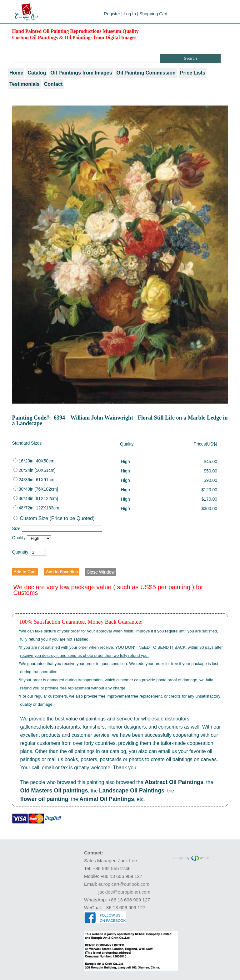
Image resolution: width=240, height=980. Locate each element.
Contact (53, 84)
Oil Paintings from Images (81, 73)
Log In (130, 14)
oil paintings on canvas (191, 759)
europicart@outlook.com (124, 884)
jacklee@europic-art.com (124, 892)
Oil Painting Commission (146, 73)
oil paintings (93, 719)
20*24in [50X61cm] (34, 470)
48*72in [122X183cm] (37, 508)
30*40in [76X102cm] (36, 489)
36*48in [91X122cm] (36, 498)
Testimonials (25, 84)
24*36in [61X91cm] (34, 480)
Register (112, 14)
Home (16, 73)
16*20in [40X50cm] (34, 461)
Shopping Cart (153, 14)
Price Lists (193, 73)
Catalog (37, 73)
